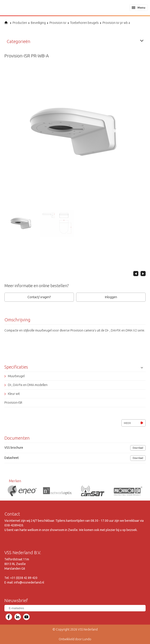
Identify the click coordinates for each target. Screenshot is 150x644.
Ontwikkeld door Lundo (75, 639)
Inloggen (111, 297)
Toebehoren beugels (83, 23)
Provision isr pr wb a (115, 23)
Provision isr (57, 23)
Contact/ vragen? (39, 297)
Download (138, 448)
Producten (18, 23)
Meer (134, 423)
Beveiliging (37, 23)
